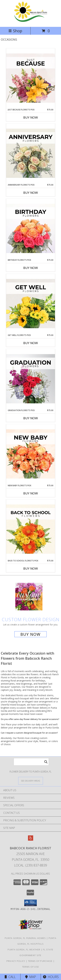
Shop (15, 31)
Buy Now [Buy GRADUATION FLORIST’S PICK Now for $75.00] (31, 418)
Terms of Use (31, 967)
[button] (30, 903)
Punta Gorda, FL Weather (24, 950)
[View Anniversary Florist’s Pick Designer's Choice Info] (31, 153)
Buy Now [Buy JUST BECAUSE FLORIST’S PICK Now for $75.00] (31, 117)
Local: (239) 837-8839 (31, 865)
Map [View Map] (31, 977)
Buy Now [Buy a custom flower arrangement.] (30, 634)
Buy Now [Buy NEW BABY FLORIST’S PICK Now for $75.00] (31, 493)
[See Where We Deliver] (31, 781)
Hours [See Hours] (51, 977)
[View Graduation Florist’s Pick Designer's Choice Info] (31, 379)
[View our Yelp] (31, 840)
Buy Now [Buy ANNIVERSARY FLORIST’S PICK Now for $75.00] (31, 193)
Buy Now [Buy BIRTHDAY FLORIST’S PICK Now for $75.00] (31, 268)
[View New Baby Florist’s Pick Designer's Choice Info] (31, 454)
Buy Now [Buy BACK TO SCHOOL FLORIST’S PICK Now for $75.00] (31, 568)
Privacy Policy (16, 961)
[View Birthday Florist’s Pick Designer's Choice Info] (31, 229)
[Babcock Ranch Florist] (30, 22)
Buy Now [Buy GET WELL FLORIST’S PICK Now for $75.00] (31, 343)
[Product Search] (31, 762)
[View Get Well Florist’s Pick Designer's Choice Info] (31, 304)
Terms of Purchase (40, 961)
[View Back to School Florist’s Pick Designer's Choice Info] (31, 529)
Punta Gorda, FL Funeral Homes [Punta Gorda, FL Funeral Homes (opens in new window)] (25, 938)
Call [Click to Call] (10, 977)
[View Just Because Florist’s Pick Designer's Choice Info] (31, 78)
